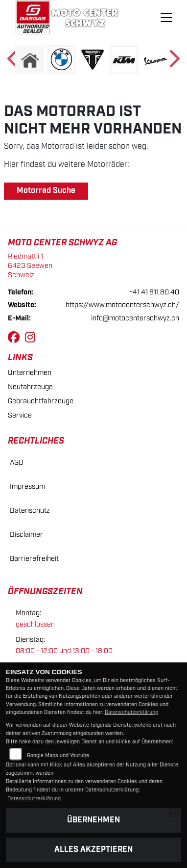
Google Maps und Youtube (58, 756)
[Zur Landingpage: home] (30, 59)
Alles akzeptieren (93, 850)
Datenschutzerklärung (131, 712)
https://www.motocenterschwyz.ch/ (122, 305)
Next (174, 62)
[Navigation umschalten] (167, 18)
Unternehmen (30, 373)
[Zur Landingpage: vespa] (155, 59)
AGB (16, 462)
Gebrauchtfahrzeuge (41, 401)
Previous (13, 62)
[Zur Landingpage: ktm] (124, 59)
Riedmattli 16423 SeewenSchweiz (30, 265)
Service (20, 415)
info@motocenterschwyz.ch (135, 318)
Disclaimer (26, 535)
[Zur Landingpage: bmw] (61, 59)
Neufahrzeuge (30, 387)
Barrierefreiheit (34, 559)
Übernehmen (93, 820)
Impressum (27, 487)
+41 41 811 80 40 (154, 292)
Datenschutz (30, 511)
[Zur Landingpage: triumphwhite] (93, 59)
